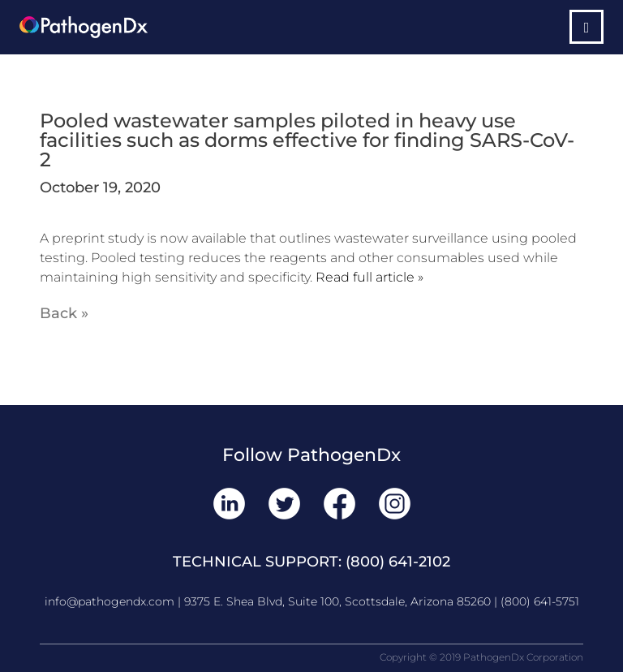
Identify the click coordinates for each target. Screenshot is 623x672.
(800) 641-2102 (398, 562)
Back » (64, 313)
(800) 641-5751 (540, 601)
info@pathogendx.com (110, 601)
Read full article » (370, 277)
